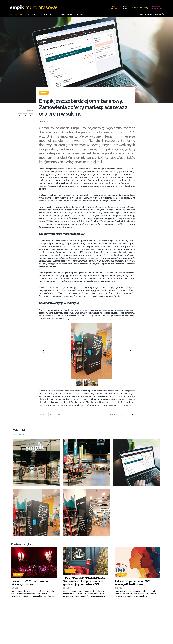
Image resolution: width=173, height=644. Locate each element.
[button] (44, 351)
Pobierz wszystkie (20, 434)
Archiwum (80, 14)
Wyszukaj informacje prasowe (150, 14)
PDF (52, 415)
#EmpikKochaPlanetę (140, 8)
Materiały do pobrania (48, 14)
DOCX (60, 415)
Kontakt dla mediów (66, 14)
